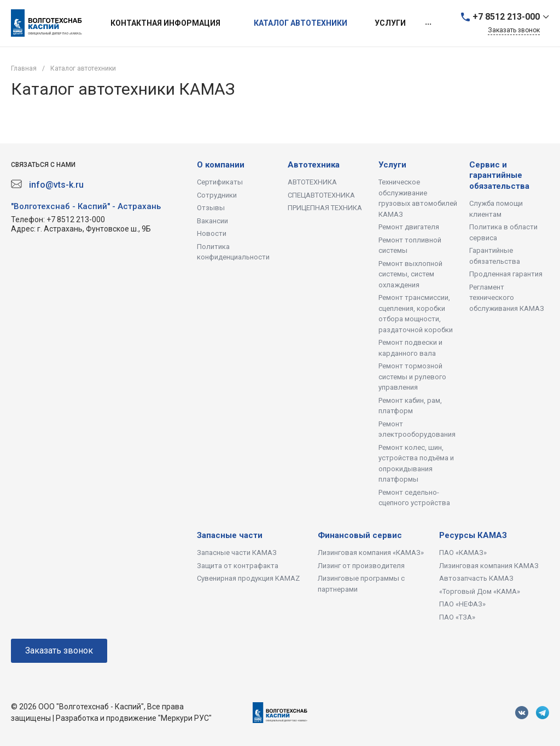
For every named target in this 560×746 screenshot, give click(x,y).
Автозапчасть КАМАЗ (476, 578)
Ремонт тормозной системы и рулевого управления (412, 377)
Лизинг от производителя (361, 566)
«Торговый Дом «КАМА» (480, 591)
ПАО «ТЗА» (457, 617)
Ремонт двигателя (409, 227)
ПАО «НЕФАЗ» (462, 604)
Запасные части (230, 535)
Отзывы (211, 208)
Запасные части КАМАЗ (237, 553)
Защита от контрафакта (238, 566)
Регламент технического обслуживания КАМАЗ (507, 298)
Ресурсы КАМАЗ (473, 535)
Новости (212, 233)
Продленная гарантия (506, 274)
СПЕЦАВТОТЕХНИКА (321, 195)
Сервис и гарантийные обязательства (499, 175)
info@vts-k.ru (56, 185)
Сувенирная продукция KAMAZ (248, 578)
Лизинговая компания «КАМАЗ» (371, 553)
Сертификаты (220, 182)
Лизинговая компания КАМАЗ (489, 566)
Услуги (392, 165)
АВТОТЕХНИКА (312, 182)
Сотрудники (217, 195)
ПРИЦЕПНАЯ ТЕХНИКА (325, 208)
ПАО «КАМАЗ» (463, 553)
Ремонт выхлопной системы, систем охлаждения (410, 274)
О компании (221, 165)
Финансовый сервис (360, 535)
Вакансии (212, 221)
